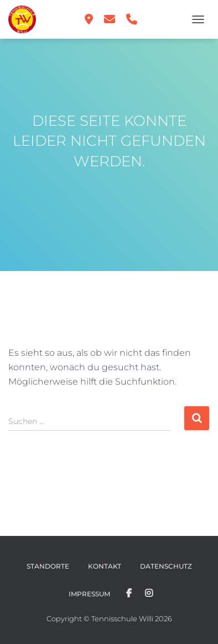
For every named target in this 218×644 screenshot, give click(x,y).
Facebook (129, 594)
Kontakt (105, 566)
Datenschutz (166, 566)
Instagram (149, 594)
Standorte (48, 566)
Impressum (89, 594)
